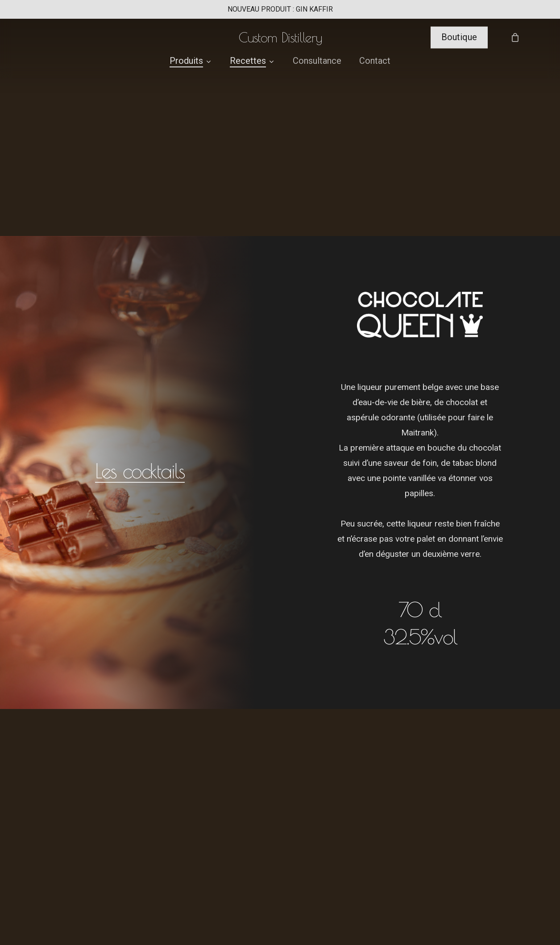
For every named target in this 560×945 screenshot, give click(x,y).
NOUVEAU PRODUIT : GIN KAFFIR (280, 9)
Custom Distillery (280, 39)
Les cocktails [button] (140, 471)
